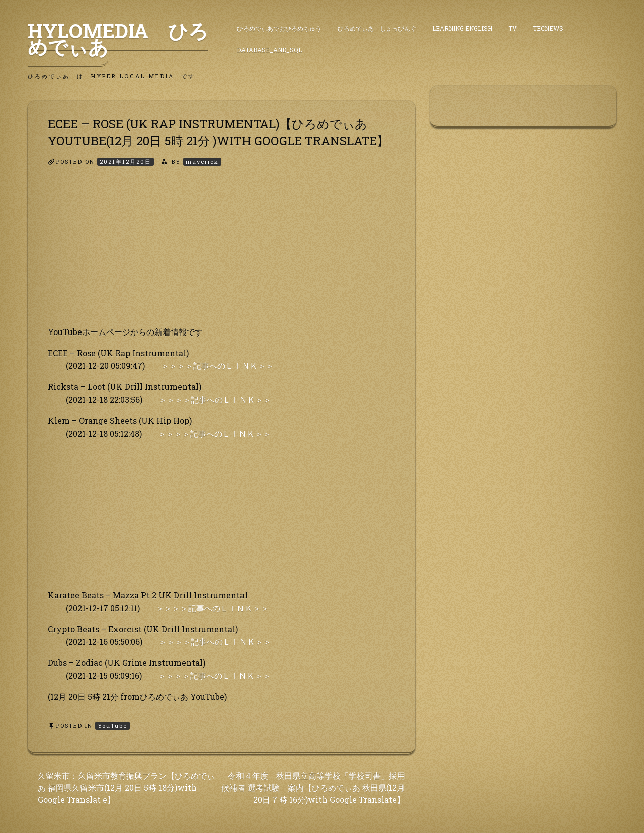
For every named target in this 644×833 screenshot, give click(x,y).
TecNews (548, 28)
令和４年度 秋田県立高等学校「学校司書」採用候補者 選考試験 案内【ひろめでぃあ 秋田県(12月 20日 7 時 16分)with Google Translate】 (313, 787)
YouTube (112, 726)
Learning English (462, 28)
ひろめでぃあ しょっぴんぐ (377, 28)
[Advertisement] (221, 255)
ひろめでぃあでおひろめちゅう (279, 28)
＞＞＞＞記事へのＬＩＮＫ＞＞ (217, 365)
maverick (202, 162)
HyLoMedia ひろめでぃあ (118, 39)
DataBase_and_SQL (269, 50)
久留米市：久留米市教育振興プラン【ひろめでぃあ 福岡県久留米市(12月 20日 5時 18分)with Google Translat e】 (126, 787)
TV (512, 28)
